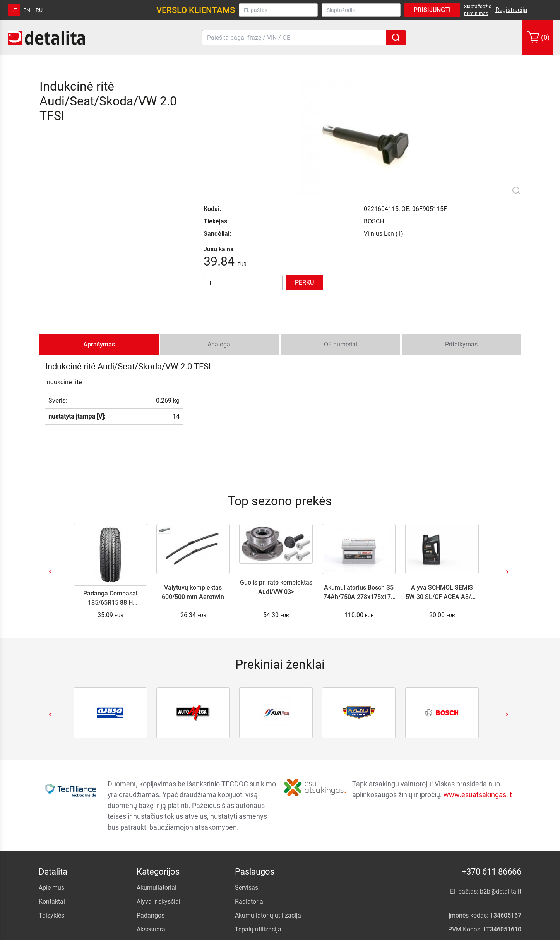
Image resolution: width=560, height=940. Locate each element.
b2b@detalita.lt (501, 796)
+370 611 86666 (492, 776)
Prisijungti (432, 10)
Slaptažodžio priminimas (478, 10)
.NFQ (436, 932)
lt (14, 10)
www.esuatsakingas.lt (478, 699)
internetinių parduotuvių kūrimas (483, 932)
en (27, 10)
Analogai (220, 249)
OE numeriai (341, 249)
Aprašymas (99, 249)
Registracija (511, 10)
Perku (304, 181)
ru (39, 10)
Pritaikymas (461, 249)
